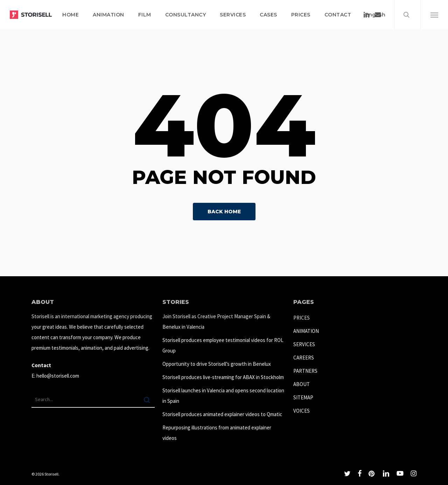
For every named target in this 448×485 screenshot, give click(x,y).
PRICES (302, 318)
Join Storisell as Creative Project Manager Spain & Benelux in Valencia (216, 322)
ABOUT (302, 384)
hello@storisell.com (58, 376)
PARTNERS (305, 371)
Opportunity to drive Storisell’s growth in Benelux (217, 364)
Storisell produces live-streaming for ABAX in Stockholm (223, 377)
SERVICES (304, 344)
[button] (434, 15)
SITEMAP (303, 397)
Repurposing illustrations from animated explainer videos (217, 433)
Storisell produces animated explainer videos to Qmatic (222, 414)
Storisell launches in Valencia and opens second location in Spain (223, 396)
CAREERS (304, 358)
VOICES (302, 411)
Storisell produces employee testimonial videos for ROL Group (223, 345)
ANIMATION (306, 331)
